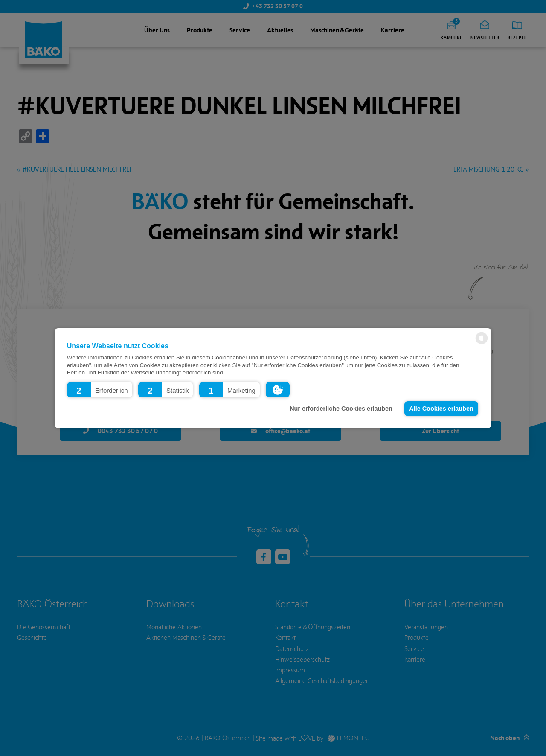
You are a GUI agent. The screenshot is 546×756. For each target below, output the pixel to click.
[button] (100, 389)
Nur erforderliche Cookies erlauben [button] (341, 409)
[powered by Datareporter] (482, 343)
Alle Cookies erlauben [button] (441, 409)
